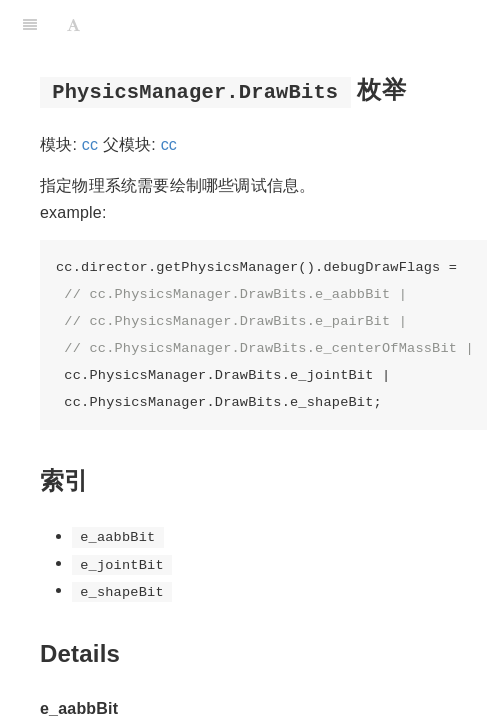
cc (90, 144)
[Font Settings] (73, 25)
